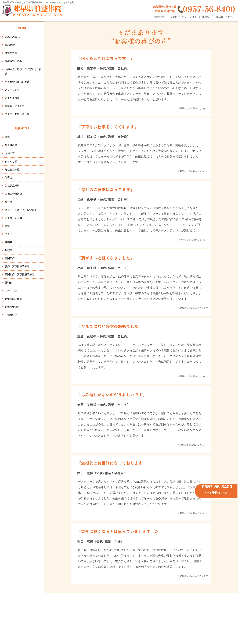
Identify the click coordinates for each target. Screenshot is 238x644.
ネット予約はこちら (216, 493)
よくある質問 (12, 98)
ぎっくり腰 (11, 161)
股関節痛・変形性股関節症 (20, 274)
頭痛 (7, 226)
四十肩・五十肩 (13, 218)
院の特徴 (10, 45)
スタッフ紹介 (12, 90)
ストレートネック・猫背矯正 (21, 210)
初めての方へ (160, 17)
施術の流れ (11, 53)
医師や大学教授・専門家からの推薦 (23, 71)
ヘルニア (10, 153)
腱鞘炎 (9, 282)
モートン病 (11, 291)
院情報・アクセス (225, 17)
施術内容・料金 (179, 17)
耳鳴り (9, 242)
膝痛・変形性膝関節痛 (17, 266)
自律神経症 (11, 315)
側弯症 (9, 178)
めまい (9, 234)
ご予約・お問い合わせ (201, 17)
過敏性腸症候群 (13, 299)
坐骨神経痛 (11, 145)
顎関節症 (10, 258)
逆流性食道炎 (12, 307)
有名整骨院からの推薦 (17, 82)
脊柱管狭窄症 (12, 169)
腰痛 (7, 137)
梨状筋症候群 (12, 186)
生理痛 (9, 250)
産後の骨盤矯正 (13, 194)
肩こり (9, 202)
